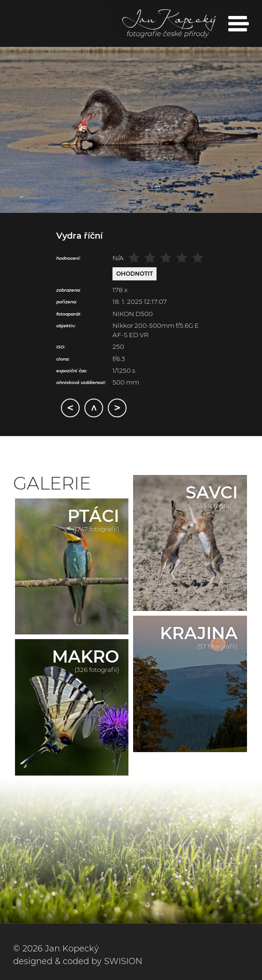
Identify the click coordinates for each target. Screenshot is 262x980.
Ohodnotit (135, 274)
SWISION (123, 961)
